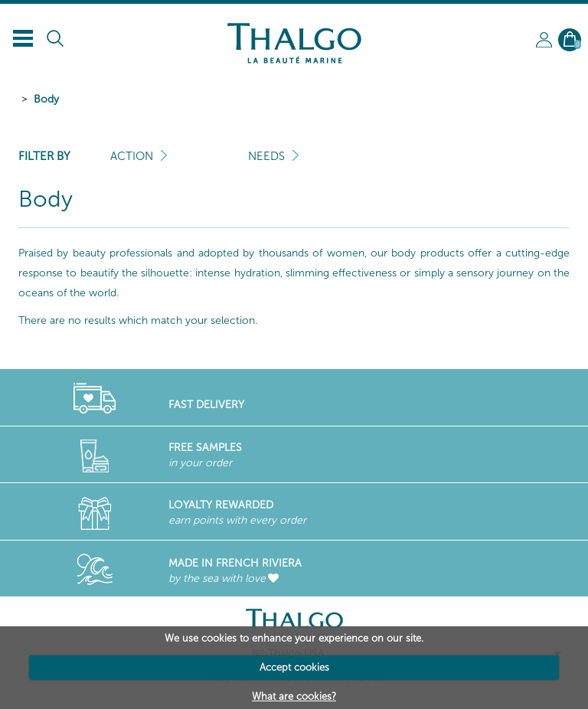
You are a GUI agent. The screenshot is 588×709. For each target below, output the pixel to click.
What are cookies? (294, 696)
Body (46, 99)
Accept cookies (294, 667)
